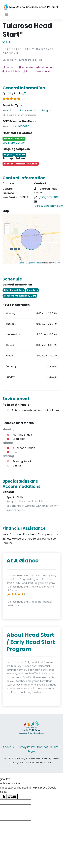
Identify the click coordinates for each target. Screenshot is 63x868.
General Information (24, 88)
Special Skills (11, 71)
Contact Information (24, 178)
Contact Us (44, 747)
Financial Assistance (36, 71)
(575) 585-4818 (49, 197)
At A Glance (23, 561)
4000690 (23, 126)
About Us (9, 747)
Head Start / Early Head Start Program (28, 110)
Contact (9, 67)
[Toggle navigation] (6, 14)
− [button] (7, 231)
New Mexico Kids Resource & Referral (30, 7)
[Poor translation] (12, 797)
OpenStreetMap (34, 263)
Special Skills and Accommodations (21, 484)
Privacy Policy (26, 747)
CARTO (56, 263)
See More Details (14, 143)
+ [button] (7, 226)
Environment (45, 67)
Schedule (26, 67)
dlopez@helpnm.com (49, 206)
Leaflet (22, 263)
